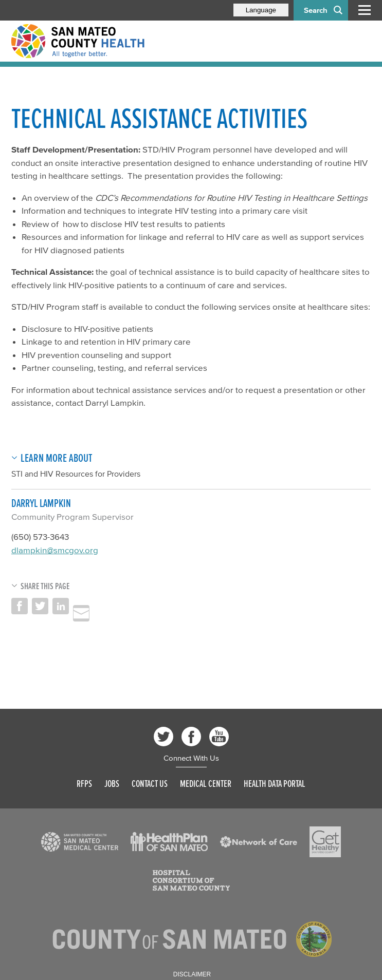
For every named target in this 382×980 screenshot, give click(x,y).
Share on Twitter (40, 606)
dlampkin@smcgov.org (55, 550)
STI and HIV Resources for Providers (76, 474)
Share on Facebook (20, 606)
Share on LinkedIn (61, 606)
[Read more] (80, 842)
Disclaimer (192, 974)
